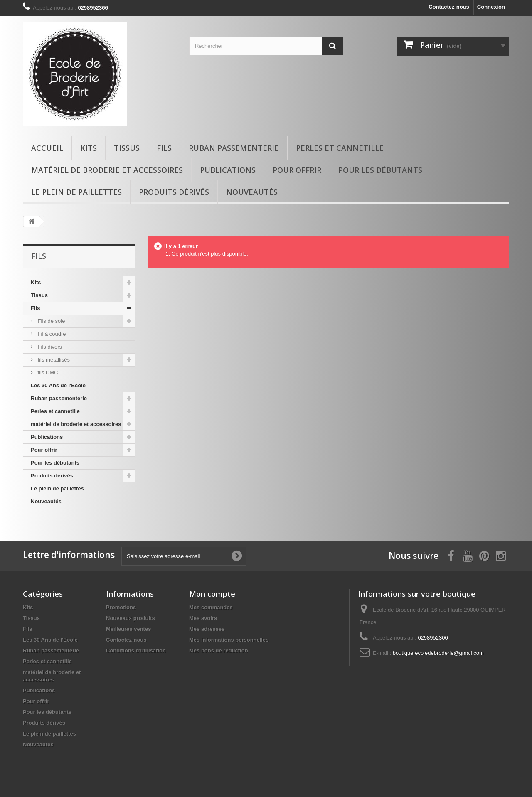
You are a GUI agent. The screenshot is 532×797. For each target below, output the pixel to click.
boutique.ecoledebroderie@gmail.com (438, 653)
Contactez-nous (449, 7)
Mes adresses (207, 629)
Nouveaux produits (131, 618)
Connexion (491, 7)
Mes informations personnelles (229, 640)
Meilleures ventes (128, 629)
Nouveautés (252, 192)
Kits (89, 148)
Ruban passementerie (234, 148)
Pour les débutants (380, 170)
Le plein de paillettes (76, 192)
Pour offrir (297, 170)
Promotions (121, 607)
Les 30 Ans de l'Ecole (58, 385)
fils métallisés (53, 360)
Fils (164, 148)
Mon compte (212, 594)
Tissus (127, 148)
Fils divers (49, 347)
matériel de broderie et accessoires (107, 170)
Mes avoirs (203, 618)
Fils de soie (50, 321)
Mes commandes (211, 607)
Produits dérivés (174, 192)
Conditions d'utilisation (136, 651)
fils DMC (47, 373)
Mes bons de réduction (219, 651)
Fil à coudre (51, 334)
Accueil (47, 148)
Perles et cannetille (340, 148)
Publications (228, 170)
